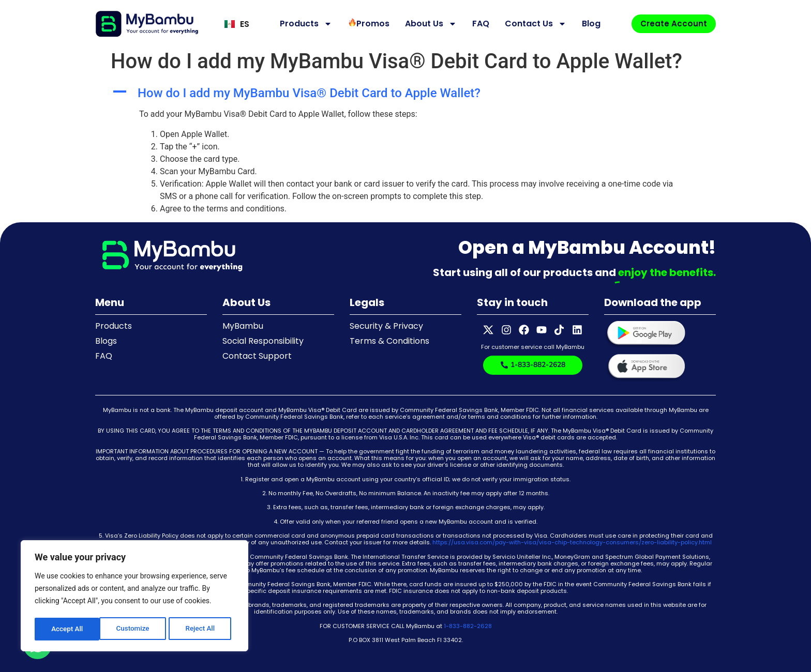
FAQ (478, 24)
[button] (405, 93)
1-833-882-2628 (468, 626)
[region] (134, 597)
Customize (67, 629)
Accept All (202, 629)
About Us (428, 24)
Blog (589, 24)
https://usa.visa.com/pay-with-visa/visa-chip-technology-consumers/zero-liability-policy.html (572, 542)
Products (303, 24)
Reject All (135, 629)
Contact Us (533, 24)
